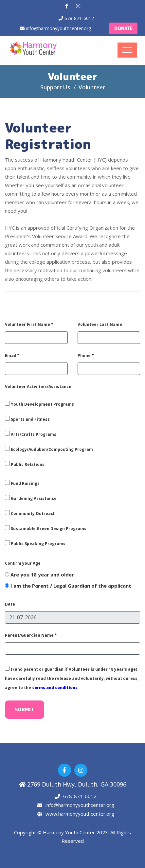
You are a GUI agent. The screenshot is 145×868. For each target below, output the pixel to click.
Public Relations (25, 464)
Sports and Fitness (27, 419)
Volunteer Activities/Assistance (38, 387)
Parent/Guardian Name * (31, 635)
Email (12, 355)
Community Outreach (30, 513)
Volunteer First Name (29, 324)
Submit (25, 709)
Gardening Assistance (31, 498)
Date (10, 604)
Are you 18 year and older (39, 575)
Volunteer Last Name (100, 324)
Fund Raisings (22, 483)
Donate (123, 28)
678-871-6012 (79, 18)
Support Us (55, 87)
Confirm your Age (23, 563)
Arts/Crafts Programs (31, 434)
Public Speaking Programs (35, 543)
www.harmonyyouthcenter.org (80, 814)
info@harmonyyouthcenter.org (58, 28)
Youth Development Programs (39, 404)
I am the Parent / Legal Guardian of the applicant (68, 586)
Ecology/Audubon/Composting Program (49, 449)
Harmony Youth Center (70, 832)
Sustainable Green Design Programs (46, 528)
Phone (86, 355)
